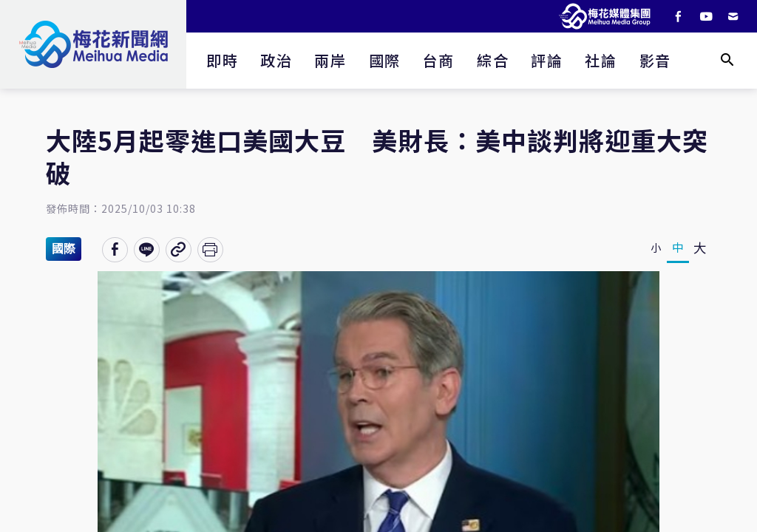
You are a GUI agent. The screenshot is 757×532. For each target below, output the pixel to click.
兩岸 (330, 60)
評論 (547, 60)
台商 (439, 60)
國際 (385, 60)
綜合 (493, 60)
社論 (601, 60)
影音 (655, 60)
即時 (222, 60)
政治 (276, 60)
